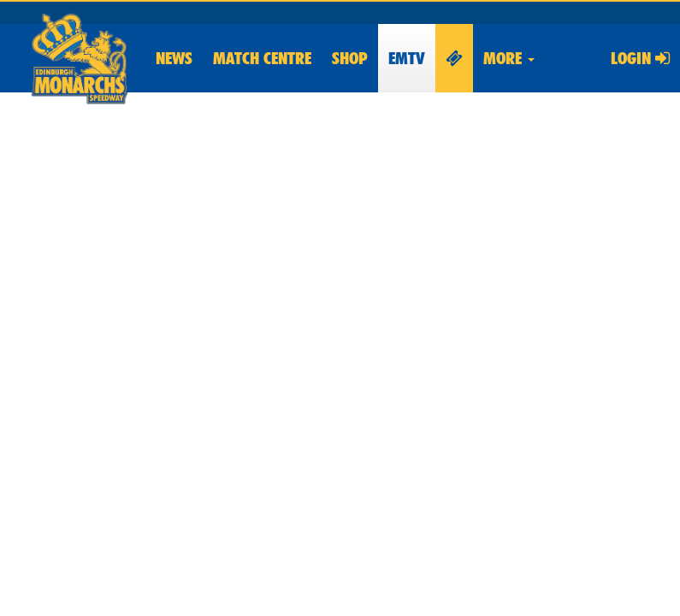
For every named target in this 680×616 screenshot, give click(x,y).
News (174, 58)
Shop (350, 58)
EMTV (407, 58)
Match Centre (262, 58)
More (509, 58)
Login (640, 58)
